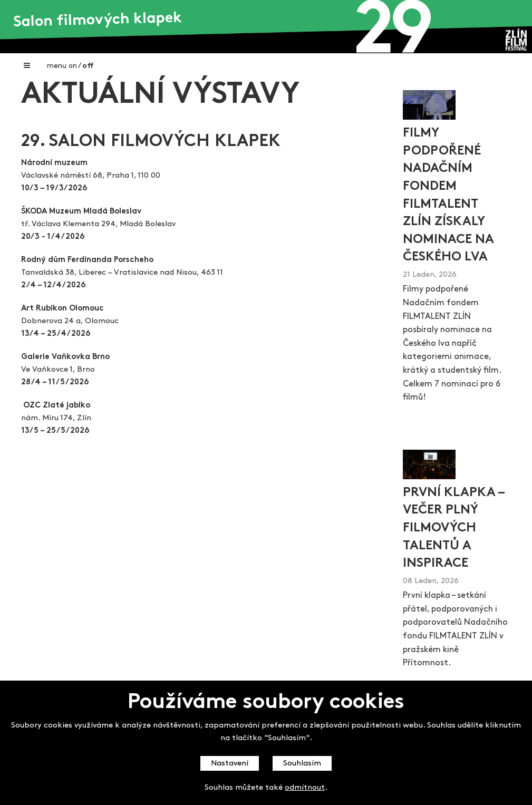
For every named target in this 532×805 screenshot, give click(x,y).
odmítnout (305, 788)
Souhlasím (302, 764)
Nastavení (230, 764)
